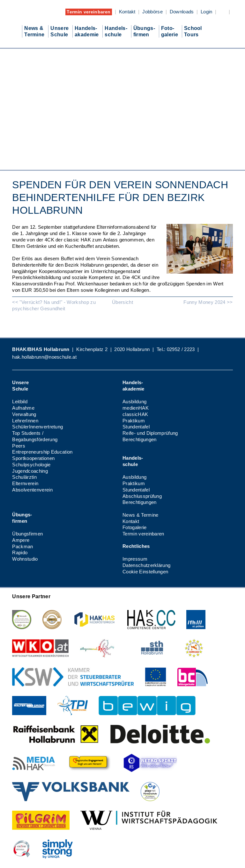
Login (207, 12)
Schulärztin (24, 477)
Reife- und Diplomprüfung (150, 433)
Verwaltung (24, 414)
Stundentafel (136, 427)
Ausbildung (134, 402)
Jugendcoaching (30, 471)
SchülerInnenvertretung (37, 427)
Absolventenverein (32, 490)
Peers (19, 446)
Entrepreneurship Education (42, 452)
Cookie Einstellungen (145, 572)
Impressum (135, 559)
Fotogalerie (135, 527)
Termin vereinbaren (89, 12)
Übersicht (122, 302)
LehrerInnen (25, 421)
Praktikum (134, 421)
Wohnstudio (25, 559)
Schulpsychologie (31, 465)
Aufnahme (23, 408)
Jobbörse (152, 12)
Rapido (20, 552)
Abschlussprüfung (142, 496)
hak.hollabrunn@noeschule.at (44, 357)
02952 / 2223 (181, 349)
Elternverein (25, 483)
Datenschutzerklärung (146, 565)
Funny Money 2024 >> (208, 302)
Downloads (182, 12)
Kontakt (127, 12)
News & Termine (140, 515)
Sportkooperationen (33, 458)
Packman (22, 546)
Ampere (21, 540)
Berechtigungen (139, 439)
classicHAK (135, 414)
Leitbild (20, 402)
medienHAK (136, 408)
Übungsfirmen (27, 534)
